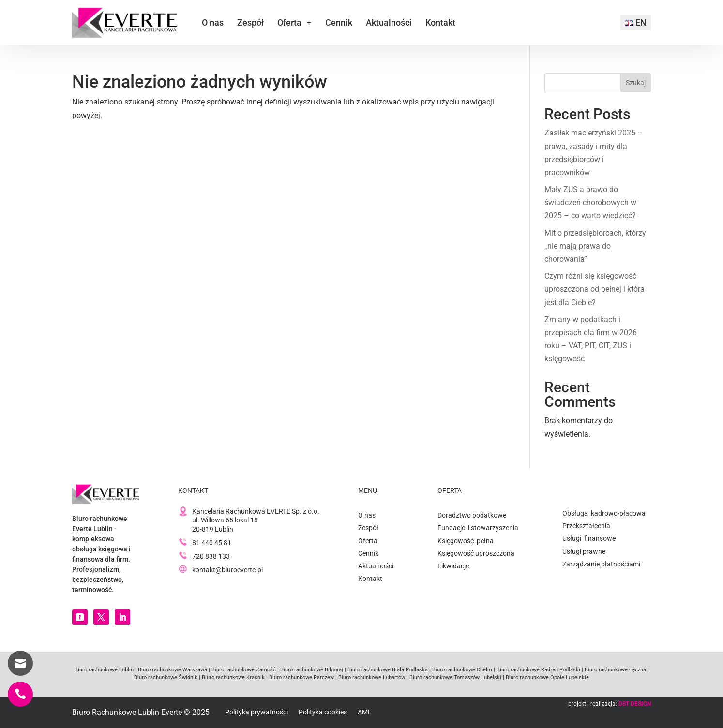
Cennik (339, 23)
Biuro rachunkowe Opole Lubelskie (547, 677)
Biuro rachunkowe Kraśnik (233, 677)
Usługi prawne (584, 551)
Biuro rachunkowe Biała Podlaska (387, 670)
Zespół (250, 23)
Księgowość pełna (466, 541)
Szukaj (636, 83)
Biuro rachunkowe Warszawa (173, 670)
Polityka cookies (323, 712)
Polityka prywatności (256, 712)
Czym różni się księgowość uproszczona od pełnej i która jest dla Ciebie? (595, 289)
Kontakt (440, 23)
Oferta (289, 23)
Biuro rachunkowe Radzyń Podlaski (538, 670)
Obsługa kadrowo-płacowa (604, 513)
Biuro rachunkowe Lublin (104, 670)
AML (365, 712)
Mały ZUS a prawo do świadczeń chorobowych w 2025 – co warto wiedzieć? (590, 202)
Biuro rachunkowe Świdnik (166, 677)
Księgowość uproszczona (476, 553)
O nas (213, 23)
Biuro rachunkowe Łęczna (615, 670)
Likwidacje (453, 566)
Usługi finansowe (589, 538)
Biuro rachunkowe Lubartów (371, 677)
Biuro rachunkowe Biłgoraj (311, 670)
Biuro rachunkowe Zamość (243, 670)
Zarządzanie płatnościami (601, 564)
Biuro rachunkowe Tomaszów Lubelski (455, 677)
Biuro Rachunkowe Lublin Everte (127, 712)
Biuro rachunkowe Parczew (301, 677)
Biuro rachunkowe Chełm (461, 670)
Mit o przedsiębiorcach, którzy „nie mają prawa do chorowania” (595, 246)
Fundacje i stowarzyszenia (478, 528)
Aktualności (389, 23)
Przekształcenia (586, 526)
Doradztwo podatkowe (472, 515)
